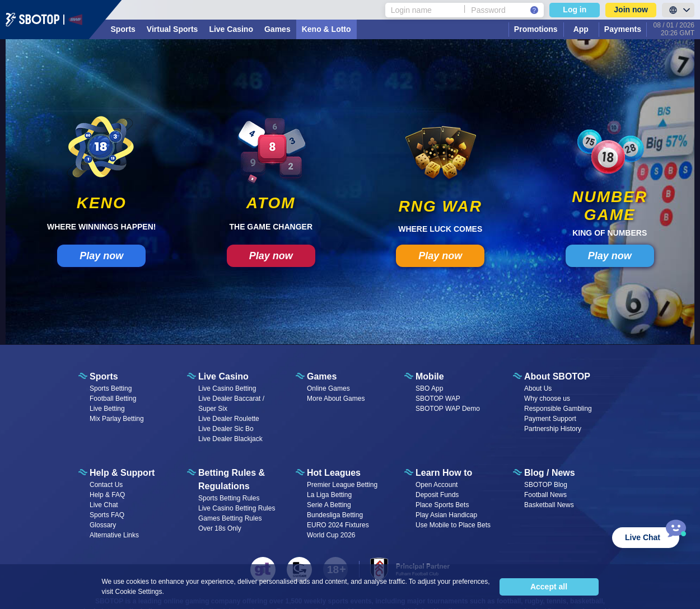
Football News (545, 495)
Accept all (549, 587)
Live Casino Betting (227, 388)
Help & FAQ (107, 495)
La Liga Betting (329, 495)
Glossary (103, 525)
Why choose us (547, 399)
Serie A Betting (329, 505)
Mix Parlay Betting (117, 419)
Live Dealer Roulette (229, 419)
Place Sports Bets (442, 505)
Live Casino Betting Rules (237, 508)
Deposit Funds (437, 495)
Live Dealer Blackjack (230, 439)
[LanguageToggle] (678, 10)
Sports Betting (111, 388)
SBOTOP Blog (546, 485)
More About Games (336, 399)
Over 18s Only (220, 528)
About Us (538, 388)
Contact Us (106, 485)
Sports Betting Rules (229, 498)
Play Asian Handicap (446, 515)
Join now (631, 10)
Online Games (328, 388)
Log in (575, 10)
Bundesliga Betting (335, 515)
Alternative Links (114, 535)
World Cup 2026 (331, 535)
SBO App (429, 388)
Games (277, 29)
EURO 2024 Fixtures (338, 525)
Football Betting (113, 399)
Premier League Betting (342, 485)
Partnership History (553, 429)
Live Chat (104, 505)
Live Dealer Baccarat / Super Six (231, 404)
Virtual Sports (172, 29)
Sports (123, 29)
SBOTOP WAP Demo (448, 409)
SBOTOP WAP (438, 399)
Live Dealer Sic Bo (226, 429)
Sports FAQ (107, 515)
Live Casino (231, 29)
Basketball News (549, 505)
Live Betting (107, 409)
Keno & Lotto (326, 29)
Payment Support (550, 419)
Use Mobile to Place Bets (453, 525)
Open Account (437, 485)
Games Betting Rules (230, 518)
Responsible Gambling (558, 409)
